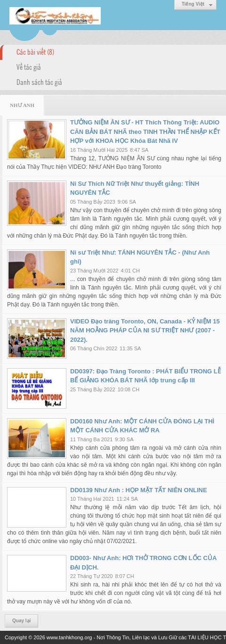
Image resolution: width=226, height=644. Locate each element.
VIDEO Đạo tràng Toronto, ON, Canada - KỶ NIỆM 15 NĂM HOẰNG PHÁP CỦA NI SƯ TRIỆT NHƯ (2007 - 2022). (145, 330)
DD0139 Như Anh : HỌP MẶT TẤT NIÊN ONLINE (139, 490)
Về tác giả (29, 66)
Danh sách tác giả (39, 82)
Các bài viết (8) (35, 51)
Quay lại (21, 621)
